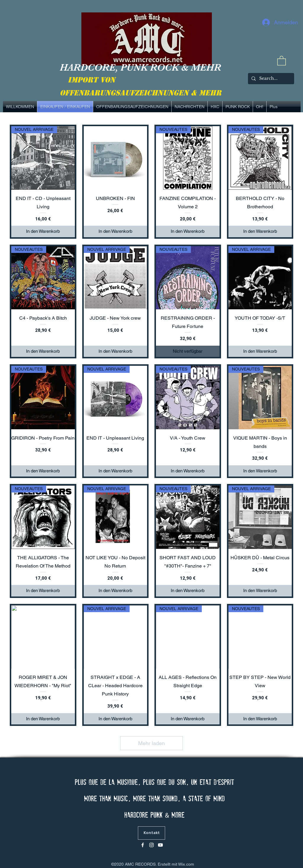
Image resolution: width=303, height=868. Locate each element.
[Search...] (270, 79)
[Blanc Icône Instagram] (151, 845)
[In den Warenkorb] (43, 231)
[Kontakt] (151, 833)
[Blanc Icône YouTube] (160, 845)
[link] (282, 60)
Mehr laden (151, 743)
